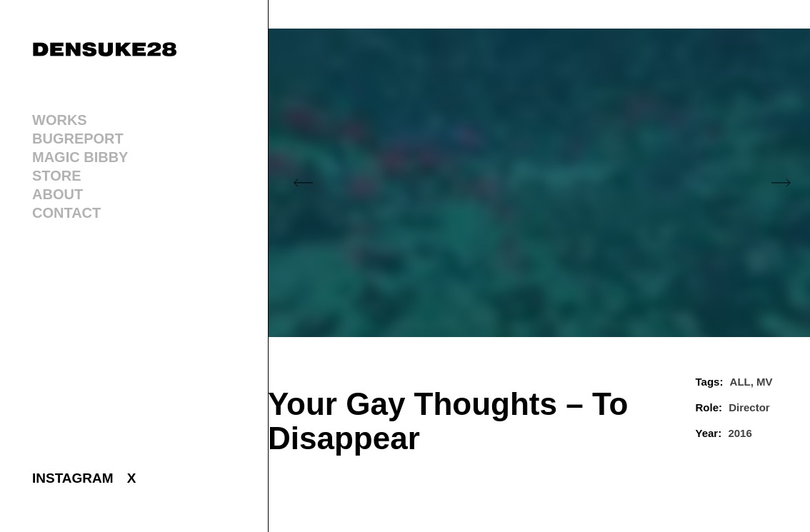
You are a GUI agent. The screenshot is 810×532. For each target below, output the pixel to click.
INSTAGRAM (73, 478)
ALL (740, 382)
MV (765, 382)
